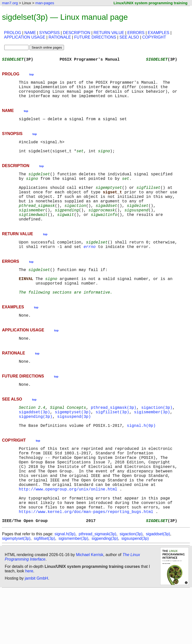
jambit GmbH (36, 632)
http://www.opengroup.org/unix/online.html (68, 536)
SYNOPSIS (49, 33)
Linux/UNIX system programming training (150, 3)
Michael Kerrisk (90, 609)
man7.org (10, 3)
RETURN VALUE (109, 33)
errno (89, 269)
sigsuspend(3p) (74, 451)
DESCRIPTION (77, 33)
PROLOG (12, 33)
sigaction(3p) (157, 440)
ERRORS (136, 33)
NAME (30, 33)
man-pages (45, 3)
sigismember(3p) (152, 446)
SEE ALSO (129, 37)
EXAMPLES (158, 33)
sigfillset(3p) (112, 446)
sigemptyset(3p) (73, 446)
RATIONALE (60, 37)
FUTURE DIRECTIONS (95, 37)
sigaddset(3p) (34, 446)
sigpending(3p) (35, 451)
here (29, 625)
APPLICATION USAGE (25, 37)
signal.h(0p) (141, 462)
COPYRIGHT (154, 37)
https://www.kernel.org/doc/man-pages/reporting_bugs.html (86, 564)
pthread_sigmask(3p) (113, 440)
